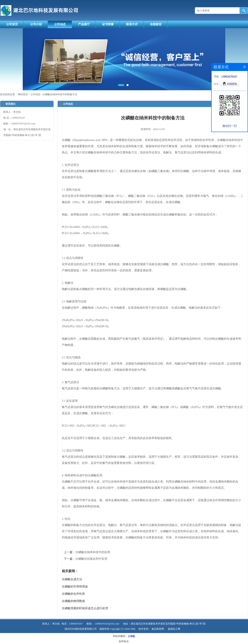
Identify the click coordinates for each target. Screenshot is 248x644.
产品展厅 (84, 24)
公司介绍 (36, 24)
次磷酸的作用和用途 (75, 587)
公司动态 (60, 24)
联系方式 (132, 24)
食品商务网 (158, 629)
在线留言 (156, 24)
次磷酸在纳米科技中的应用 (93, 552)
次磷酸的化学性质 (73, 594)
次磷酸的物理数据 (73, 601)
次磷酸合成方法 (72, 579)
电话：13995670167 (72, 624)
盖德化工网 (174, 629)
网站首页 (23, 94)
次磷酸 (131, 636)
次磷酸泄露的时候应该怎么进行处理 (85, 608)
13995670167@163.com (107, 624)
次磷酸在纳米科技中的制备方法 (60, 94)
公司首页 (12, 24)
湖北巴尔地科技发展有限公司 (81, 629)
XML (133, 629)
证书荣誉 (108, 24)
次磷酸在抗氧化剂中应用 (91, 559)
